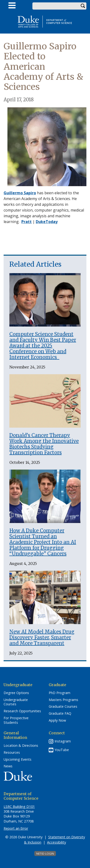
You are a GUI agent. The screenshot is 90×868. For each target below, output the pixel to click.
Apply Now (57, 720)
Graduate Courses (63, 707)
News (8, 766)
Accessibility (57, 842)
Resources (12, 753)
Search (83, 6)
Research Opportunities (22, 711)
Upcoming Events (18, 759)
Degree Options (16, 693)
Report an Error (16, 828)
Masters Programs (63, 700)
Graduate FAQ (60, 713)
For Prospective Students (16, 720)
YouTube (62, 750)
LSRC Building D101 (19, 807)
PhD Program (60, 693)
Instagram (63, 741)
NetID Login (45, 854)
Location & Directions (21, 746)
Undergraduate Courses (16, 702)
